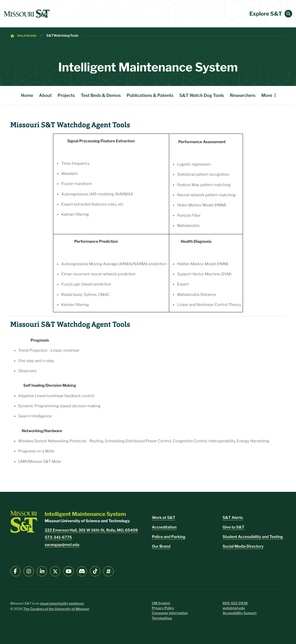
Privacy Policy (163, 608)
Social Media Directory (243, 546)
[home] (27, 14)
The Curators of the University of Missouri (56, 609)
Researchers (243, 95)
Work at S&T (164, 518)
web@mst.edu (234, 608)
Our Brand (161, 546)
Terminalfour (162, 618)
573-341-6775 (58, 537)
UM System (161, 603)
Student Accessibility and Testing (253, 537)
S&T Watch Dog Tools (202, 95)
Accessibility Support (240, 613)
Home (27, 95)
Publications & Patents (150, 95)
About (46, 95)
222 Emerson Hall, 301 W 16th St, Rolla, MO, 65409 (91, 530)
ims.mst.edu (27, 36)
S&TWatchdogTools (62, 36)
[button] (288, 14)
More (267, 95)
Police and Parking (169, 537)
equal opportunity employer (62, 604)
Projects (66, 95)
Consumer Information (170, 613)
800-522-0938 (235, 603)
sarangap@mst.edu (62, 545)
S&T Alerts (233, 518)
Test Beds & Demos (101, 95)
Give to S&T (234, 527)
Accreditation (164, 527)
